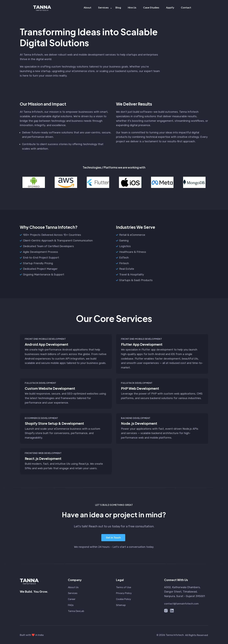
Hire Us (133, 8)
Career (72, 599)
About (89, 8)
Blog (119, 8)
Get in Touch (113, 538)
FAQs (71, 605)
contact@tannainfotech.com (182, 603)
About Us (74, 587)
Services (105, 8)
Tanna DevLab (77, 611)
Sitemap (121, 605)
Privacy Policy (125, 593)
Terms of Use (125, 587)
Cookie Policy (124, 599)
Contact (186, 8)
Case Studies (152, 8)
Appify (170, 8)
